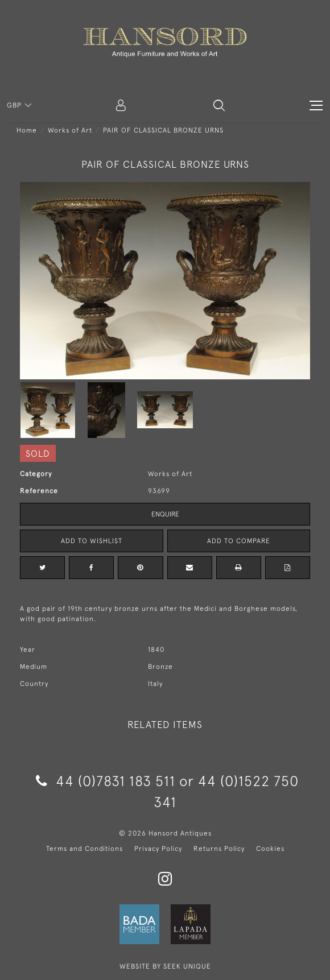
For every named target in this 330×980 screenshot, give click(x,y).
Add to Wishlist (92, 541)
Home (27, 130)
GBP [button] (15, 105)
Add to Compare (239, 541)
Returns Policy (219, 849)
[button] (219, 105)
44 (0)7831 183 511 (106, 781)
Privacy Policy (158, 849)
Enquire (165, 514)
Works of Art (70, 130)
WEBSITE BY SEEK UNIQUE (165, 966)
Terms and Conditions (84, 849)
